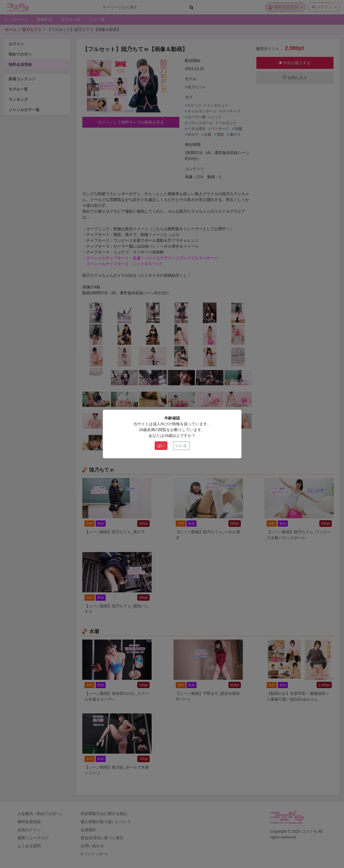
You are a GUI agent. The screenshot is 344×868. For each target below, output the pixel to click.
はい (161, 446)
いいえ (181, 446)
